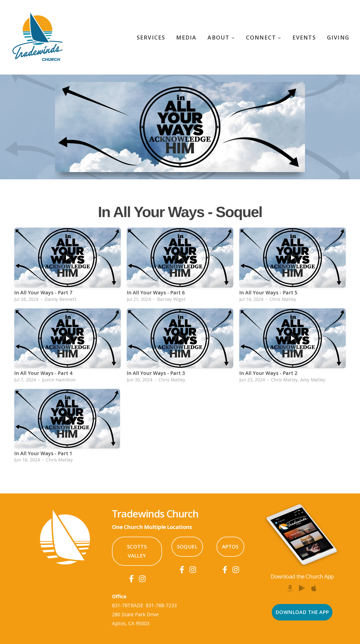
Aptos (230, 547)
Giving (338, 37)
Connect (264, 37)
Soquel (187, 547)
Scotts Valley (137, 551)
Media (186, 37)
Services (151, 37)
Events (304, 37)
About (221, 37)
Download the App (302, 612)
